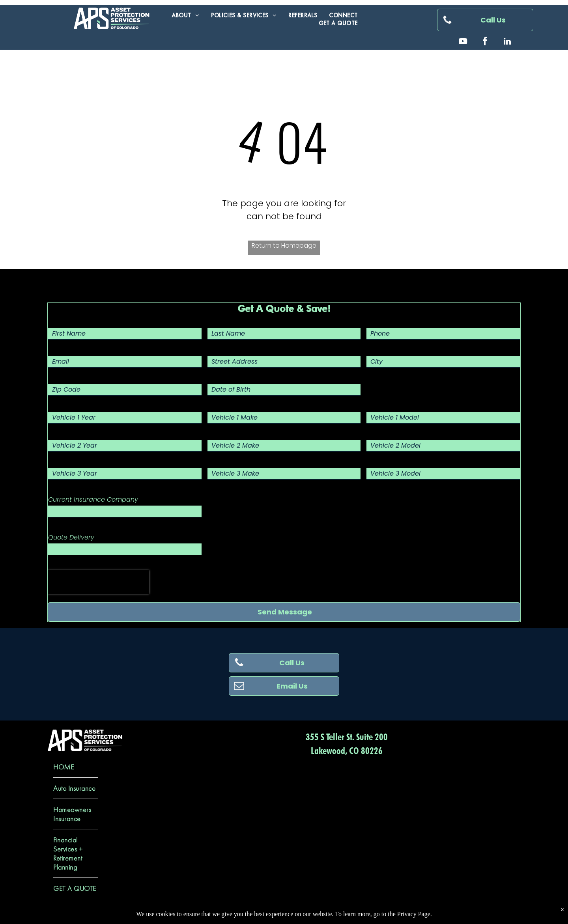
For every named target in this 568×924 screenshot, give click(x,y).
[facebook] (485, 42)
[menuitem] (186, 15)
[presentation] (99, 582)
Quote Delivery (71, 537)
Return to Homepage (284, 245)
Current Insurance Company (93, 499)
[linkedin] (507, 42)
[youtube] (463, 42)
